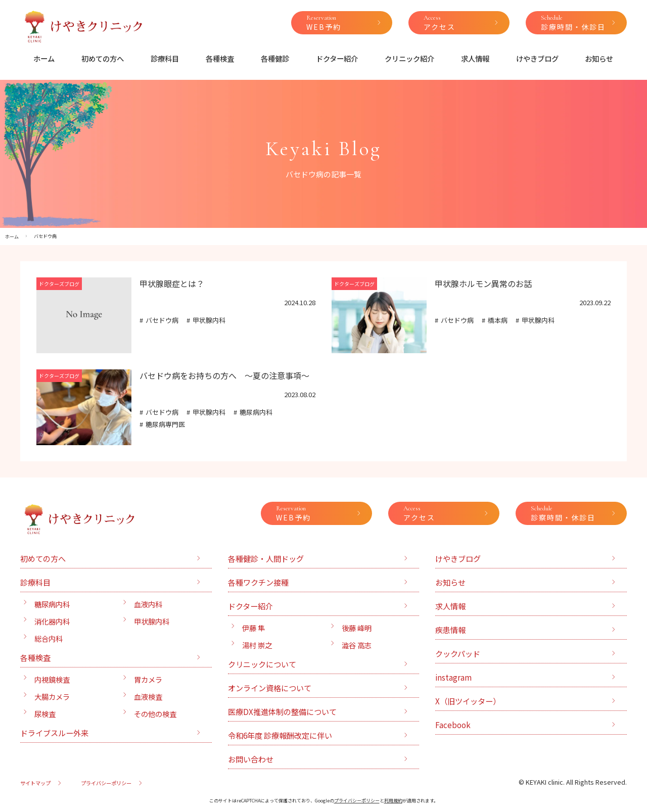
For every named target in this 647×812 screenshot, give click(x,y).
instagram (453, 677)
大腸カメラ (52, 697)
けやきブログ (537, 58)
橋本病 (498, 320)
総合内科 (49, 638)
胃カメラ (148, 679)
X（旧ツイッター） (468, 701)
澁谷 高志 (357, 645)
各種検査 (220, 58)
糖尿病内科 (256, 412)
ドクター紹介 (337, 58)
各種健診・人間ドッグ (266, 558)
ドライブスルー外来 (54, 733)
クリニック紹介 (409, 58)
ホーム (44, 58)
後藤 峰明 (357, 628)
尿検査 (45, 714)
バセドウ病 (162, 320)
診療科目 (165, 58)
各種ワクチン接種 (258, 582)
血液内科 (148, 604)
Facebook (453, 725)
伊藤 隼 (253, 628)
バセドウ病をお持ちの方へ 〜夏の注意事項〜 (224, 375)
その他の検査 (155, 714)
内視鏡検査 (52, 679)
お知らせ (599, 58)
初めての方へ (103, 58)
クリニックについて (262, 664)
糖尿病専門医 (165, 424)
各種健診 (275, 58)
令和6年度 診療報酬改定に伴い (280, 735)
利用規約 (393, 801)
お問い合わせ (251, 759)
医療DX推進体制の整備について (282, 711)
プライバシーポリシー (106, 783)
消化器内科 (52, 621)
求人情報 (475, 58)
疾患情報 (450, 630)
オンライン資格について (270, 688)
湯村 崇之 (257, 645)
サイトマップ (35, 783)
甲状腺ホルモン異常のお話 (483, 283)
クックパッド (458, 653)
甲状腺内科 (209, 320)
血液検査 (148, 697)
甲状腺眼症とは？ (172, 283)
